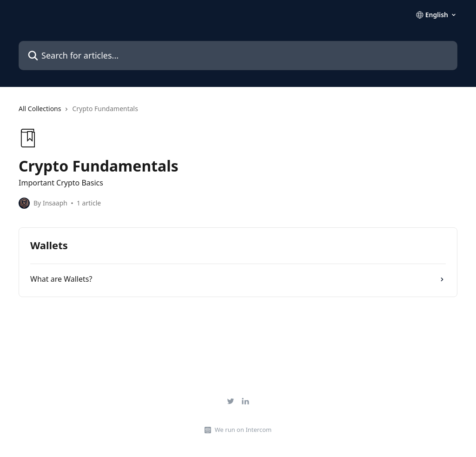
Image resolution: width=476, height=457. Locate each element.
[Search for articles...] (238, 56)
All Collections (40, 109)
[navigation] (238, 113)
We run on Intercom (243, 430)
